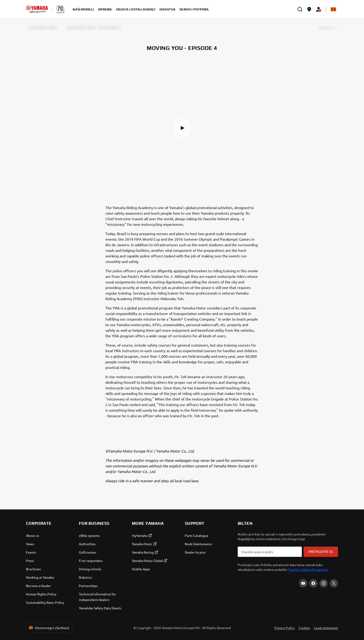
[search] (300, 9)
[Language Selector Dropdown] (333, 9)
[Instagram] (324, 583)
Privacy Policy (285, 628)
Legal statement (326, 628)
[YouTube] (303, 583)
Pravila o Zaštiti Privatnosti (308, 569)
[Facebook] (313, 583)
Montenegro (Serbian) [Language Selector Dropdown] (49, 628)
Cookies (304, 628)
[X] (334, 583)
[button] (182, 128)
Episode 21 (327, 27)
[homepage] (37, 9)
